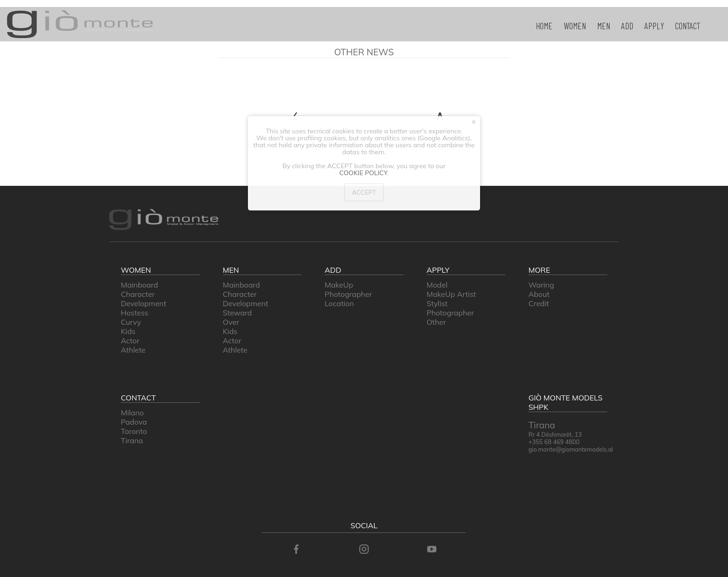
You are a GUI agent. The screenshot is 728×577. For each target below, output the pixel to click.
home (544, 26)
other (436, 322)
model (437, 285)
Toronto (134, 431)
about (539, 294)
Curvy (131, 322)
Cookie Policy (363, 173)
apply (654, 26)
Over (231, 322)
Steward (237, 313)
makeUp (339, 285)
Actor (130, 341)
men (604, 26)
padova (134, 422)
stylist (437, 303)
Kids (128, 331)
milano (132, 413)
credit (539, 303)
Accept (364, 192)
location (339, 303)
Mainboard (139, 285)
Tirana (132, 440)
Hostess (134, 313)
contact (688, 26)
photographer (348, 294)
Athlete (133, 350)
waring (541, 285)
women (575, 26)
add (627, 26)
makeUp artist (451, 294)
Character (138, 294)
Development (143, 303)
